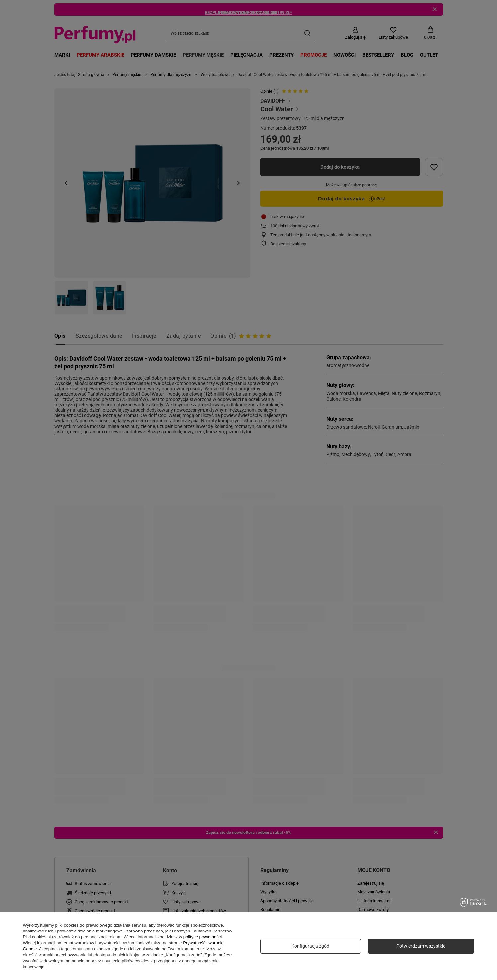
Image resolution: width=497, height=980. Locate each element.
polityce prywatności (203, 937)
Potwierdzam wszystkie (421, 946)
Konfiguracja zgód (310, 946)
